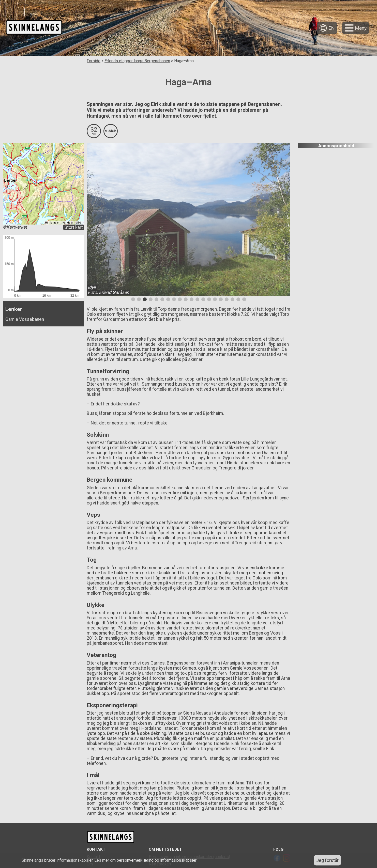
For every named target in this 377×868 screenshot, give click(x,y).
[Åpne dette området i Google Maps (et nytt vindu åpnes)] (12, 221)
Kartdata (68, 223)
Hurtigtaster (52, 223)
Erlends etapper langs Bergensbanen (137, 61)
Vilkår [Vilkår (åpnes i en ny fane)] (79, 223)
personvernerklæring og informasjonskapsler (157, 860)
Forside (94, 61)
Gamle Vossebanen (25, 319)
